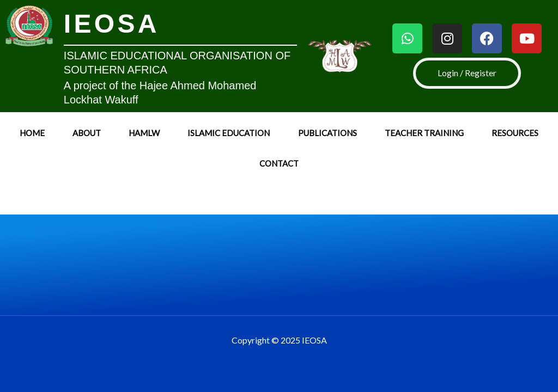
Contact (279, 163)
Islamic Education (229, 133)
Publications (327, 133)
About (87, 133)
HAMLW (144, 133)
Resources (515, 133)
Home (32, 133)
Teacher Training (424, 133)
